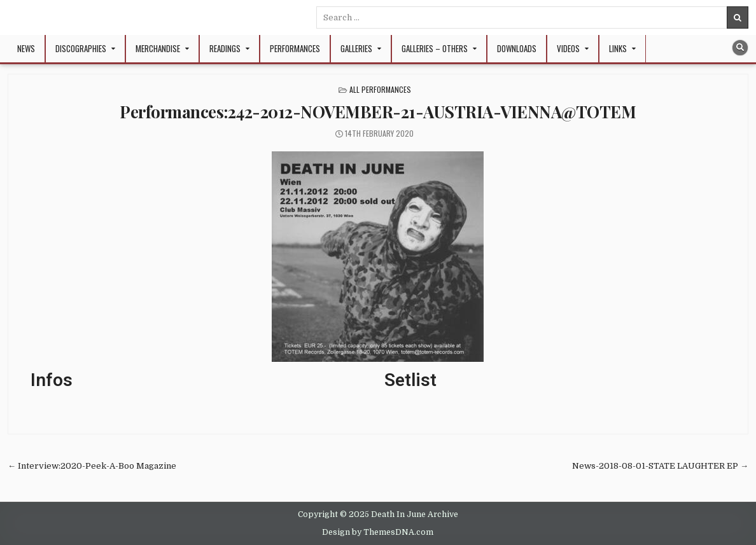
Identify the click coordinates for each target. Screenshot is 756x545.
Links (618, 48)
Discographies (81, 48)
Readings (225, 48)
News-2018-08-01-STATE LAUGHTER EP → (660, 466)
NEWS (26, 48)
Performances (295, 48)
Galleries (356, 48)
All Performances (380, 89)
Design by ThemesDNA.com (378, 532)
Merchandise (158, 48)
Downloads (517, 48)
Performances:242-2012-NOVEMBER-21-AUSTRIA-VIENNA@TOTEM (378, 112)
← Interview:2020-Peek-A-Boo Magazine (92, 466)
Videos (568, 48)
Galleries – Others (435, 48)
